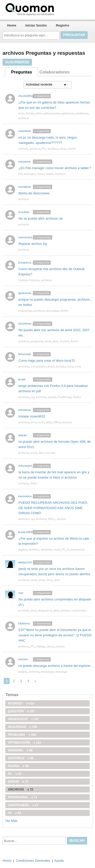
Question (21, 711)
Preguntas (22, 72)
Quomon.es (46, 9)
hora (70, 366)
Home (12, 25)
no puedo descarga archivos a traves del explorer (55, 666)
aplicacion (68, 113)
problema (82, 113)
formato (61, 366)
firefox (64, 311)
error (21, 113)
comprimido (79, 611)
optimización (24, 743)
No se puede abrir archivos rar (41, 218)
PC (44, 149)
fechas (30, 113)
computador (38, 366)
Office (57, 422)
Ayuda (59, 861)
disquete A (45, 611)
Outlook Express (29, 280)
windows (24, 397)
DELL (52, 519)
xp (32, 397)
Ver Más (11, 821)
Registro (63, 25)
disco (51, 366)
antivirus (35, 149)
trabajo (41, 646)
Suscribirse (17, 62)
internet (23, 149)
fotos (39, 113)
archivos (24, 118)
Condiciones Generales (33, 861)
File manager (27, 174)
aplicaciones (52, 113)
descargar (52, 311)
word (48, 341)
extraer (65, 611)
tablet (50, 174)
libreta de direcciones (34, 193)
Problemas (64, 397)
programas (25, 311)
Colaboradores (54, 72)
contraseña (23, 805)
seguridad (22, 727)
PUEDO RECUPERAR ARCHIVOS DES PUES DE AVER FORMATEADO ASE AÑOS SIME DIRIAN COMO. (53, 508)
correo (72, 149)
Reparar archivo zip (33, 244)
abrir (55, 341)
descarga (61, 672)
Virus (49, 580)
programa (37, 341)
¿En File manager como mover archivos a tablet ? (55, 168)
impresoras (78, 549)
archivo (64, 341)
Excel (74, 341)
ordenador (23, 719)
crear (78, 366)
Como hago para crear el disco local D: (47, 361)
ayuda (52, 397)
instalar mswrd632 (32, 416)
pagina (23, 549)
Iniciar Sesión (36, 25)
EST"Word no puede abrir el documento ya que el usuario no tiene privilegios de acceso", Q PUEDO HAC (55, 635)
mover (40, 174)
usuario (60, 646)
